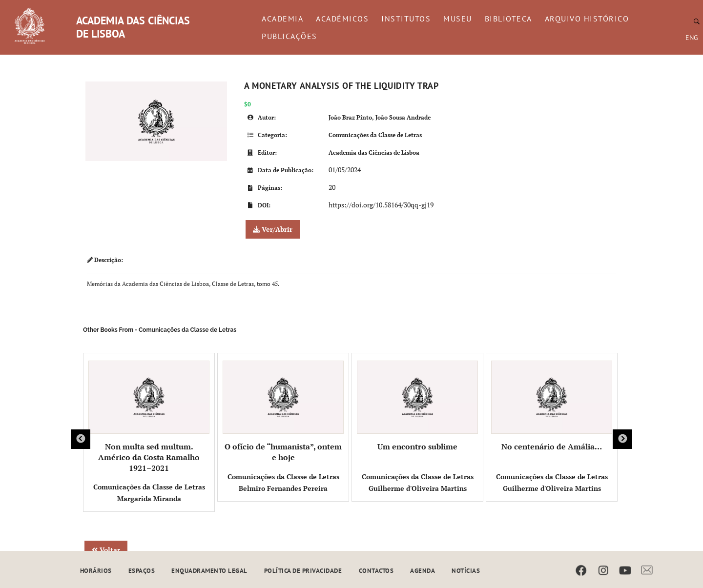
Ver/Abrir (273, 229)
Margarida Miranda (149, 498)
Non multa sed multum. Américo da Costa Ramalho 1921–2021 (149, 417)
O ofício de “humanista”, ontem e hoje (283, 412)
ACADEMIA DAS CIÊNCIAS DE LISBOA (133, 27)
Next (622, 439)
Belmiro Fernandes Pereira (283, 488)
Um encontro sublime (417, 406)
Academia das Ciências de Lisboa (374, 152)
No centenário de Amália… (552, 406)
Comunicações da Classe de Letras (375, 135)
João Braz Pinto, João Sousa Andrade (380, 117)
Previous (81, 439)
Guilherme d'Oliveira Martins (418, 488)
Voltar (106, 550)
